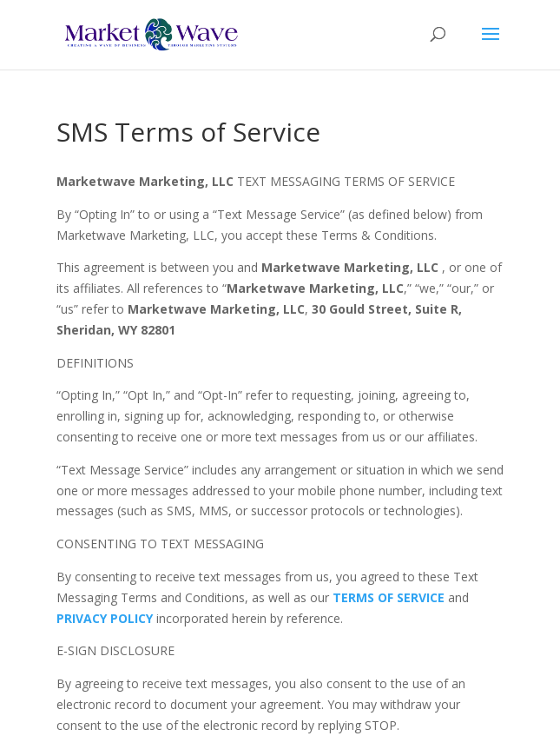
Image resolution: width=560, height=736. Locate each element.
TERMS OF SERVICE (390, 597)
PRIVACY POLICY (105, 618)
